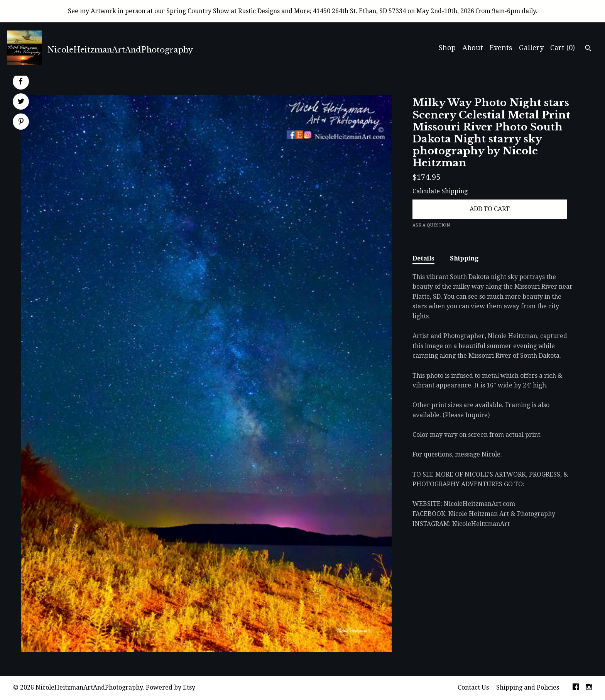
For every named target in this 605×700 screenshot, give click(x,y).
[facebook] (576, 688)
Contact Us (473, 687)
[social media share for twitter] (21, 102)
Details (423, 258)
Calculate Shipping (440, 191)
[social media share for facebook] (20, 81)
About (473, 48)
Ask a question (431, 225)
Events (501, 48)
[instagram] (589, 688)
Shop (447, 48)
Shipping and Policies (528, 687)
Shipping (464, 258)
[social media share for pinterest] (21, 122)
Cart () (563, 48)
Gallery (531, 48)
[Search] (588, 49)
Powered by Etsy (171, 687)
